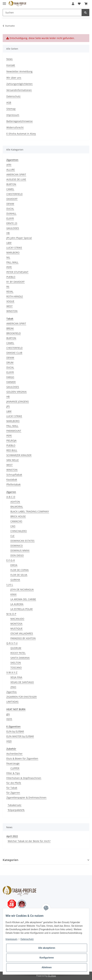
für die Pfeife (14, 783)
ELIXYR (10, 218)
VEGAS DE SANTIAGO (22, 682)
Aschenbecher (14, 754)
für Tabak (12, 788)
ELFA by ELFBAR (15, 731)
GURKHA (15, 580)
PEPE (9, 267)
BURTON (11, 184)
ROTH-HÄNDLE (15, 296)
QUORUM (16, 648)
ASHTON (15, 502)
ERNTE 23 (12, 223)
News (10, 59)
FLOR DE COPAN (20, 570)
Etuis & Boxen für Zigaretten (22, 758)
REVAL (10, 291)
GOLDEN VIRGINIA (16, 392)
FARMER (11, 382)
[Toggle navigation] (4, 2)
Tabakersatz (15, 805)
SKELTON (16, 663)
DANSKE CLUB (14, 353)
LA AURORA (17, 604)
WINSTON (12, 311)
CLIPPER (15, 768)
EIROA (14, 565)
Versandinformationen (19, 90)
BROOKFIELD (14, 333)
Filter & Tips (13, 773)
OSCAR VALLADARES (22, 633)
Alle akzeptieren (47, 948)
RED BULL (12, 450)
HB (8, 233)
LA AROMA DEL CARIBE (23, 599)
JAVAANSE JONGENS (18, 401)
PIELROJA (11, 440)
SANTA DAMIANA (20, 658)
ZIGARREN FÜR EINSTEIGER (22, 697)
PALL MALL (12, 262)
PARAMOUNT (14, 431)
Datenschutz (13, 96)
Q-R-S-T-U (12, 643)
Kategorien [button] (11, 860)
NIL (8, 257)
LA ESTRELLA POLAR (22, 609)
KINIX (13, 594)
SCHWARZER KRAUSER (19, 455)
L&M (9, 243)
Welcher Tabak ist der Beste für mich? (29, 841)
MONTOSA (16, 624)
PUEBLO (11, 277)
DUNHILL (11, 213)
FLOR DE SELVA (19, 575)
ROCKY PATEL (18, 653)
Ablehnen (47, 967)
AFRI (9, 165)
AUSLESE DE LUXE (16, 179)
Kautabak (12, 479)
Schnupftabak (14, 475)
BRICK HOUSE (18, 516)
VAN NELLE (13, 460)
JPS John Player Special (19, 238)
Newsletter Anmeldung (19, 71)
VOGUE (10, 301)
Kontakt (11, 65)
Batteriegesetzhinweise (20, 121)
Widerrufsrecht (15, 127)
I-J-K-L (10, 585)
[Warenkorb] (86, 4)
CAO (13, 526)
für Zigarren (13, 793)
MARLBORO (13, 252)
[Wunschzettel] (79, 4)
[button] (73, 4)
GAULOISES (13, 228)
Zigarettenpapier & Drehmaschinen (26, 797)
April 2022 (12, 836)
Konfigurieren (47, 958)
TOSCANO (16, 667)
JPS (8, 406)
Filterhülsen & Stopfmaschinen (24, 778)
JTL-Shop (52, 976)
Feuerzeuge (13, 763)
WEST (10, 306)
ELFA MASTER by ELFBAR (20, 736)
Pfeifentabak (13, 484)
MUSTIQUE (16, 628)
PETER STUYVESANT (17, 272)
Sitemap (11, 109)
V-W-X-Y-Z (12, 672)
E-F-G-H (11, 560)
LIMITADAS (12, 702)
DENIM (10, 204)
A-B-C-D (11, 497)
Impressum (13, 115)
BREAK (10, 328)
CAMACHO (16, 521)
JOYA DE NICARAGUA (22, 589)
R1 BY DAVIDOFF (15, 282)
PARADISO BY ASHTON (23, 638)
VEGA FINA (16, 677)
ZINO (13, 687)
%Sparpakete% (16, 810)
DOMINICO (17, 546)
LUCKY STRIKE (14, 248)
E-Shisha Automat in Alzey (21, 134)
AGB (9, 102)
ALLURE (11, 170)
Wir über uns (14, 78)
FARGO (10, 377)
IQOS (9, 719)
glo (8, 714)
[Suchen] (42, 13)
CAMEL (10, 189)
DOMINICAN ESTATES (22, 541)
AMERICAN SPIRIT (16, 174)
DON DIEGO (17, 555)
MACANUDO (17, 619)
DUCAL (10, 209)
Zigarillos (12, 692)
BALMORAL (17, 507)
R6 (8, 287)
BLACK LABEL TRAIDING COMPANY (30, 511)
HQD (9, 741)
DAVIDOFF (12, 199)
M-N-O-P (11, 614)
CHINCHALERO (19, 531)
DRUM (10, 362)
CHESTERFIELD (14, 194)
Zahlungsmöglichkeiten (20, 84)
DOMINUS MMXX (20, 550)
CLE (12, 536)
